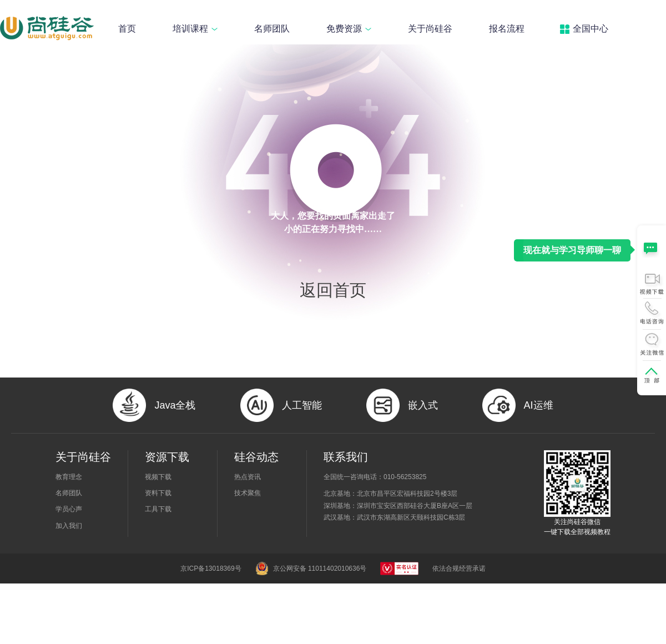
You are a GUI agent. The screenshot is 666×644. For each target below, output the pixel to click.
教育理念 (69, 477)
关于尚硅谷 (430, 29)
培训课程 (195, 29)
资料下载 (158, 493)
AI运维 (539, 405)
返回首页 (333, 290)
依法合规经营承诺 (459, 568)
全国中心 (591, 29)
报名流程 (507, 29)
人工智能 (302, 405)
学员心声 (69, 509)
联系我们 (346, 457)
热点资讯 (248, 477)
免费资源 (349, 29)
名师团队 (272, 29)
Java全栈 (175, 405)
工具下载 (158, 509)
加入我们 (69, 526)
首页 (127, 29)
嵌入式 (423, 405)
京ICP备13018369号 (211, 568)
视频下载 (158, 477)
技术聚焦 (248, 493)
